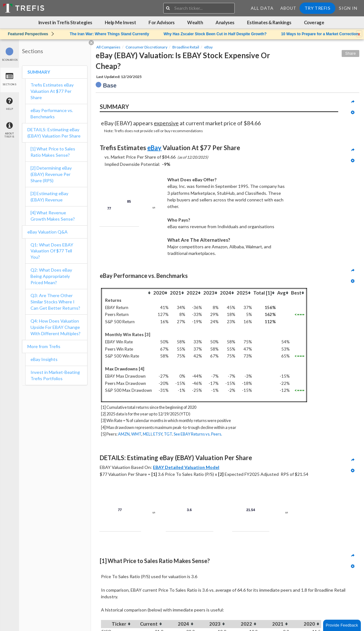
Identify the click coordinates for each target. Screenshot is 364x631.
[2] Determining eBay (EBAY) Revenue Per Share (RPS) (51, 174)
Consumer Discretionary (146, 47)
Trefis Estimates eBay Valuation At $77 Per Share (52, 91)
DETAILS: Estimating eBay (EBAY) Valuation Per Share (54, 133)
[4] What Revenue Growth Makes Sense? (53, 216)
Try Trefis (317, 8)
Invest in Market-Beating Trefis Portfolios (55, 375)
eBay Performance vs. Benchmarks (52, 113)
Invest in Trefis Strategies (65, 22)
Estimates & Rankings (269, 22)
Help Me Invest (120, 22)
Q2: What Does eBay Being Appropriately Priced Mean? (51, 276)
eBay (208, 47)
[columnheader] (127, 293)
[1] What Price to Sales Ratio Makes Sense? (53, 152)
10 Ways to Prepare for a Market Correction (320, 34)
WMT (136, 434)
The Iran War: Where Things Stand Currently (109, 34)
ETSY (158, 434)
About (288, 8)
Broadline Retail (186, 47)
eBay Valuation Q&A (48, 232)
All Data (262, 8)
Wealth (195, 22)
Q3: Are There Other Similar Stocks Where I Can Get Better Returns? (56, 302)
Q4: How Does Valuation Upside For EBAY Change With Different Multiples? (56, 327)
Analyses (225, 22)
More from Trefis (44, 346)
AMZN (124, 434)
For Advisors (162, 22)
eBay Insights (44, 359)
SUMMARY (39, 72)
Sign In (348, 8)
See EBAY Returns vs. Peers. (198, 434)
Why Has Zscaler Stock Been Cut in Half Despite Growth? (215, 34)
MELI (147, 434)
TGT (168, 434)
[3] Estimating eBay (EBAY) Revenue (49, 197)
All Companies (108, 47)
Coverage (314, 22)
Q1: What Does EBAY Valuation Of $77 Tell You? (52, 251)
